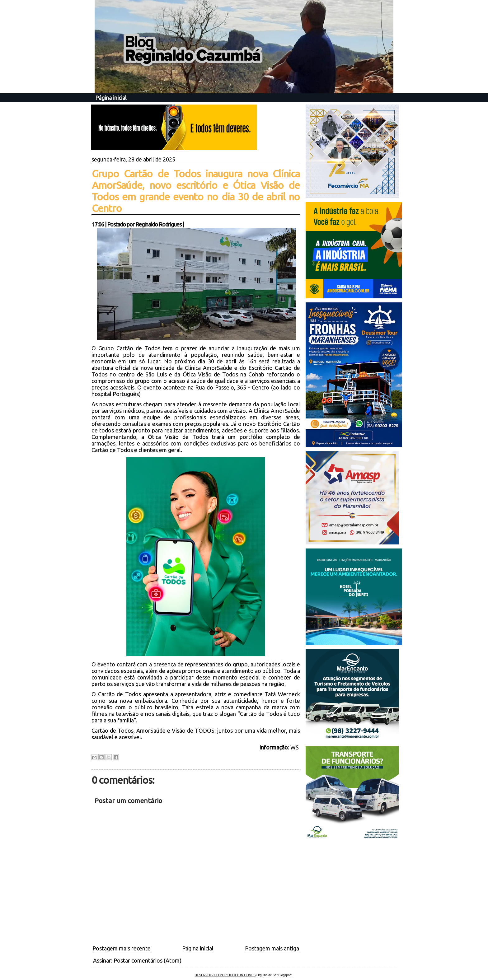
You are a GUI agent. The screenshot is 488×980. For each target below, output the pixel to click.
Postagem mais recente (122, 948)
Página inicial (111, 98)
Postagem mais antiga (272, 948)
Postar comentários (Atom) (148, 960)
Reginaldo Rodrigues (158, 224)
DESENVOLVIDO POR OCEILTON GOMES (225, 975)
